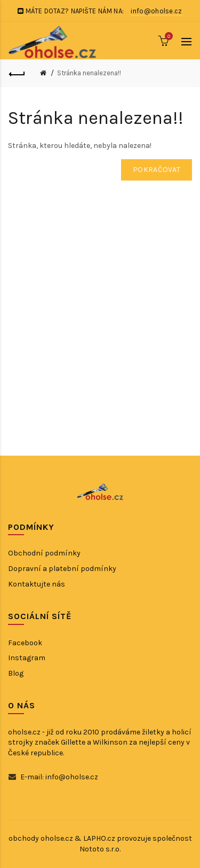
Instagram (27, 658)
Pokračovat (157, 170)
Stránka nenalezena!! (89, 73)
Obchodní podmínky (44, 553)
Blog (16, 673)
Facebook (25, 643)
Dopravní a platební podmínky (62, 569)
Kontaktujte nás (37, 584)
